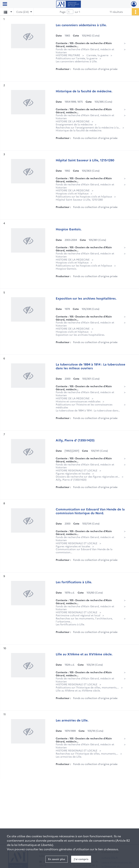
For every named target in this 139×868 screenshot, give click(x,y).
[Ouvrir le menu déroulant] (5, 4)
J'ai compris (81, 859)
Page (63, 12)
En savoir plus (57, 859)
